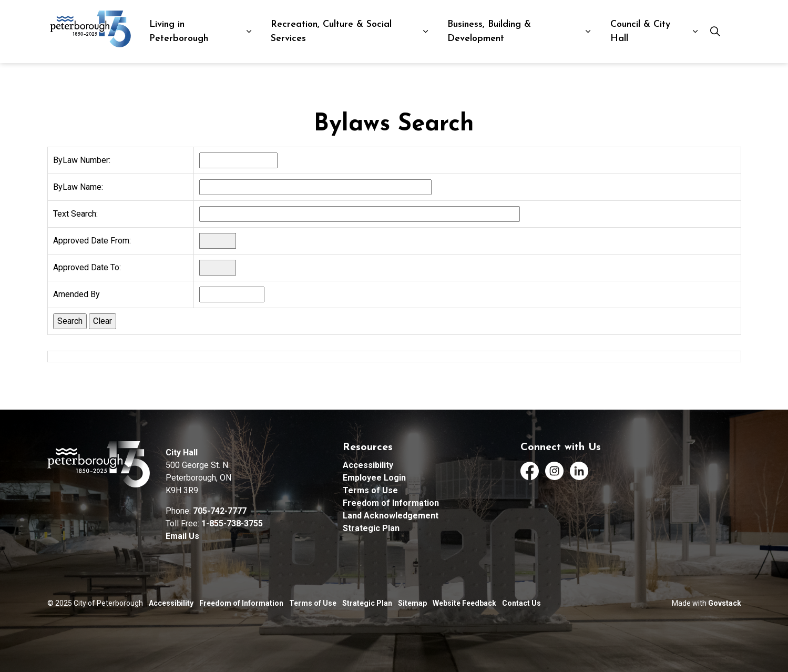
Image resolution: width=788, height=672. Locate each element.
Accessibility (368, 465)
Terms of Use (370, 490)
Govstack (725, 603)
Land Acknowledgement (391, 516)
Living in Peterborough (179, 32)
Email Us (182, 536)
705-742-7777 (220, 511)
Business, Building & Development (489, 32)
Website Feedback (464, 603)
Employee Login (374, 478)
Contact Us (521, 603)
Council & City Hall (640, 32)
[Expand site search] (715, 32)
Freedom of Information (391, 503)
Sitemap (412, 603)
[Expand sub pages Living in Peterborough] (249, 32)
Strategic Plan (371, 528)
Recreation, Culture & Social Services (331, 32)
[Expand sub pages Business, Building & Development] (588, 32)
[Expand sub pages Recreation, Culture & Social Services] (426, 32)
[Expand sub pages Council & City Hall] (695, 32)
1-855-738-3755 (232, 523)
